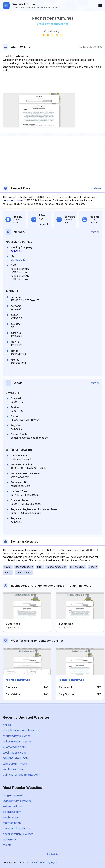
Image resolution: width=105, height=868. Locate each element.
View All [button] (98, 188)
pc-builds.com (12, 812)
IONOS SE (16, 251)
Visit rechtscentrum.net (52, 24)
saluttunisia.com (13, 769)
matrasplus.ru (12, 823)
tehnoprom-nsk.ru (15, 764)
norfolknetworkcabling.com (21, 730)
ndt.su (7, 725)
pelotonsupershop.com (18, 741)
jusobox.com (11, 817)
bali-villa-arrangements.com (21, 775)
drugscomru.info (14, 795)
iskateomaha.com (14, 747)
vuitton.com (10, 839)
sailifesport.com (13, 806)
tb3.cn (7, 845)
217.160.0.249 (18, 260)
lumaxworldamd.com (16, 828)
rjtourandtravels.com (16, 736)
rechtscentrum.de (18, 680)
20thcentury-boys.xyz (17, 801)
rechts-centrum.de (71, 680)
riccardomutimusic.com (18, 834)
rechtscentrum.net (13, 200)
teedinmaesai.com (14, 752)
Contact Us (52, 854)
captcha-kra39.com (16, 758)
